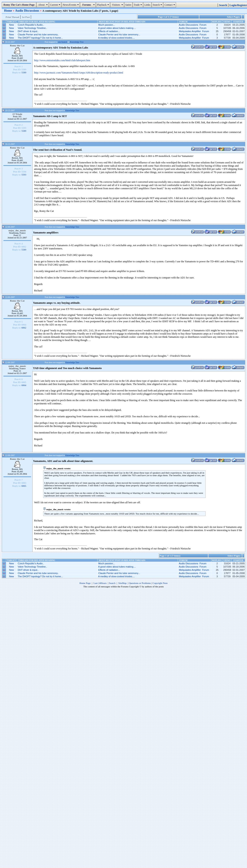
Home (8, 11)
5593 (24, 175)
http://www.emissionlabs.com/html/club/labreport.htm (62, 60)
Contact (170, 5)
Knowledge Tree (77, 42)
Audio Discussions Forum (193, 25)
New (11, 25)
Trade (138, 5)
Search (158, 5)
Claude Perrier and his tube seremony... (119, 34)
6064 (24, 385)
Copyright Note (160, 583)
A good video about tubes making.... (117, 28)
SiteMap (123, 583)
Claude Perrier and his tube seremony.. (38, 34)
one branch (63, 42)
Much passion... (107, 25)
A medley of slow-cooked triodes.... (116, 38)
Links (147, 5)
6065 (24, 486)
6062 (24, 328)
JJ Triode (17, 114)
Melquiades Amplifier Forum (194, 31)
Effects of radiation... (109, 31)
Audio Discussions (28, 11)
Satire (128, 5)
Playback (104, 5)
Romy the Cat (17, 45)
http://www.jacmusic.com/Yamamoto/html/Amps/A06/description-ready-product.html (79, 73)
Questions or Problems (140, 583)
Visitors (118, 5)
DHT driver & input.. (28, 31)
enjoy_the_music (17, 230)
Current (56, 5)
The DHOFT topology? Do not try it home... (40, 38)
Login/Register (238, 5)
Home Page (85, 583)
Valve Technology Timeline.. (32, 28)
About (43, 5)
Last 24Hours (100, 583)
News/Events (71, 5)
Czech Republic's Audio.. (31, 25)
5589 (24, 72)
